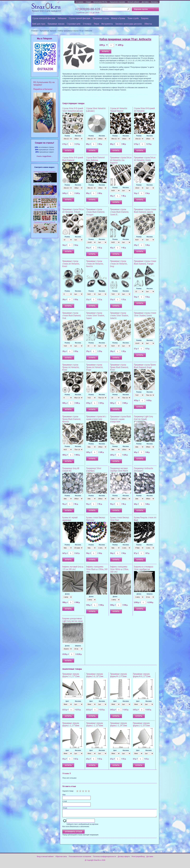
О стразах (80, 2)
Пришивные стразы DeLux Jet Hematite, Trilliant (73, 211)
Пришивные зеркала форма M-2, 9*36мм (119, 675)
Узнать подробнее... (45, 156)
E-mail (65, 801)
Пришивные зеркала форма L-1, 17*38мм (71, 724)
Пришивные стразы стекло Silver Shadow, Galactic (119, 315)
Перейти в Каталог (43, 89)
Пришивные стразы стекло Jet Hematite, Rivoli (71, 264)
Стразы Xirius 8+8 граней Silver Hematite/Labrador (73, 110)
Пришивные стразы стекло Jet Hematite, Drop (119, 264)
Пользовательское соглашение (80, 858)
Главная (35, 31)
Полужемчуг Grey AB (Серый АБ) (71, 469)
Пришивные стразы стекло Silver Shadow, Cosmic (145, 314)
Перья (96, 24)
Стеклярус (87, 24)
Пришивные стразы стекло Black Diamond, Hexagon (95, 212)
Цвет (67, 701)
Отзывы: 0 (67, 773)
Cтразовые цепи (74, 24)
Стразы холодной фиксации (44, 18)
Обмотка (148, 24)
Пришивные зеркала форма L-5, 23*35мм (141, 724)
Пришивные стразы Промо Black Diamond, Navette (71, 419)
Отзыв (65, 808)
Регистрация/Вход (138, 858)
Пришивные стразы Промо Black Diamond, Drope (145, 366)
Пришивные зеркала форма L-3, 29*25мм (119, 724)
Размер (67, 136)
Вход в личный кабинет (45, 858)
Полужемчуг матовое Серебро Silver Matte (119, 469)
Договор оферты (124, 858)
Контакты (154, 2)
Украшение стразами (117, 2)
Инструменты (107, 24)
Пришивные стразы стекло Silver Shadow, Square (95, 315)
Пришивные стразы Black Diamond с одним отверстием (120, 419)
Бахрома (145, 18)
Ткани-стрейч (133, 18)
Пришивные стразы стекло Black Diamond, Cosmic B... (119, 212)
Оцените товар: (68, 791)
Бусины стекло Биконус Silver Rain (120, 519)
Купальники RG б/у (100, 2)
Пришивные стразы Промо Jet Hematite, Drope (95, 367)
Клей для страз (39, 24)
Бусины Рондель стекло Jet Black (145, 519)
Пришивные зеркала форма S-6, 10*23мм (95, 675)
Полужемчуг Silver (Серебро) (94, 469)
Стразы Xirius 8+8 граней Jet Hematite (144, 110)
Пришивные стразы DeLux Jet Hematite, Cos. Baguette (121, 160)
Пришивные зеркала (56, 24)
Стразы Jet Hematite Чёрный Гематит (119, 110)
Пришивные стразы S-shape (45, 210)
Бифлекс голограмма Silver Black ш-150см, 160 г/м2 (97, 569)
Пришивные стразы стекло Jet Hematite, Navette (95, 264)
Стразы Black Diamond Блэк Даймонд (95, 159)
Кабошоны (62, 18)
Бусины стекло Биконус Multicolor (96, 519)
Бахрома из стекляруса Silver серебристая (144, 568)
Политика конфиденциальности (105, 858)
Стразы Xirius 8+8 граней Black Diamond (73, 159)
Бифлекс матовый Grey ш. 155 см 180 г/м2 (73, 568)
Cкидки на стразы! (44, 143)
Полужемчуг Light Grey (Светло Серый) (143, 418)
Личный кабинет (133, 2)
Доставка (145, 2)
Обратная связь (61, 858)
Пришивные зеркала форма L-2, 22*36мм (95, 724)
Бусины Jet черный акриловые (70, 519)
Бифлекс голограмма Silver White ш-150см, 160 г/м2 (119, 569)
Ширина (150, 594)
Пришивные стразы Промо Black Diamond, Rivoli (119, 367)
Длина (67, 594)
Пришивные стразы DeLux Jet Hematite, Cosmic (145, 159)
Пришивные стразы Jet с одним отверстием (96, 418)
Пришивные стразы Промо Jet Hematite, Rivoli (71, 367)
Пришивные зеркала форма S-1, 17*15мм (71, 675)
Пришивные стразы (101, 18)
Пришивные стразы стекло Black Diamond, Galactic (145, 211)
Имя (64, 795)
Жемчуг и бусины (118, 18)
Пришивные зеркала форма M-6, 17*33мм (142, 675)
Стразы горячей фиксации (80, 18)
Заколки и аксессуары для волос (129, 24)
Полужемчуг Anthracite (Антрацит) (144, 469)
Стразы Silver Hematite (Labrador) (96, 110)
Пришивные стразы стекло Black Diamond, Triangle (145, 262)
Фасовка (78, 136)
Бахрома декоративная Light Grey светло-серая (72, 620)
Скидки (88, 2)
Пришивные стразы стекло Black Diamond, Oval (72, 315)
